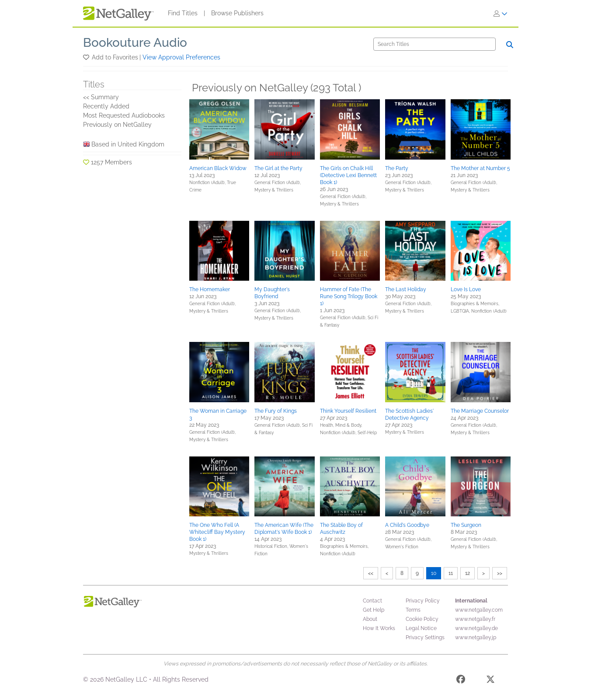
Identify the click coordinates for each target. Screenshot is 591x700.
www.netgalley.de (476, 628)
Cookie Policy (422, 619)
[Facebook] (461, 681)
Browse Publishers (237, 13)
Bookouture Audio (135, 43)
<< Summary (101, 97)
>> (500, 573)
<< (371, 573)
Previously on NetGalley (117, 125)
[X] (490, 681)
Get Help (374, 610)
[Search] (435, 44)
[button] (87, 57)
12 (468, 573)
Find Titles (183, 13)
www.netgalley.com (479, 610)
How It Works (379, 628)
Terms (413, 610)
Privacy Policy (423, 601)
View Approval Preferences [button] (181, 57)
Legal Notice (421, 628)
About (370, 619)
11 (451, 573)
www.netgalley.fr (475, 619)
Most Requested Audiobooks (124, 115)
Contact (372, 601)
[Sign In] (501, 14)
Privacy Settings (425, 637)
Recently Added (106, 106)
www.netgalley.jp (476, 637)
